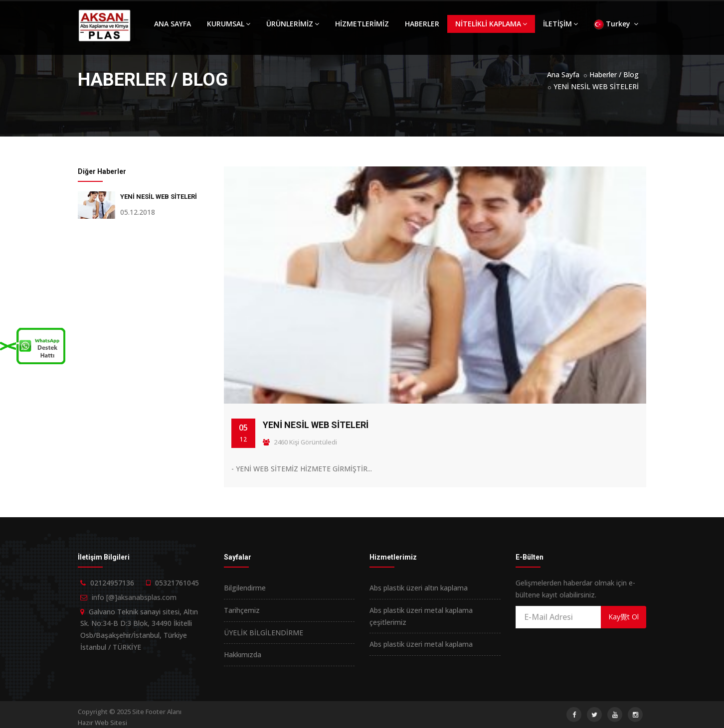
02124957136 (112, 583)
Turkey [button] (616, 24)
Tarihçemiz (242, 610)
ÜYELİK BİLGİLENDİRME (264, 633)
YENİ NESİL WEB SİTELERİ (596, 86)
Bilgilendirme (245, 588)
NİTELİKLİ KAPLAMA (491, 24)
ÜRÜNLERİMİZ (293, 24)
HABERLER (422, 24)
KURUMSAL (229, 24)
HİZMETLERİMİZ (362, 24)
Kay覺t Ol (624, 617)
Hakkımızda (243, 655)
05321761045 (177, 583)
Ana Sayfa (563, 74)
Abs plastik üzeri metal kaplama (421, 644)
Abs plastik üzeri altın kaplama (419, 588)
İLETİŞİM (560, 24)
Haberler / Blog (614, 74)
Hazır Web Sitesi (102, 723)
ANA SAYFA (173, 24)
